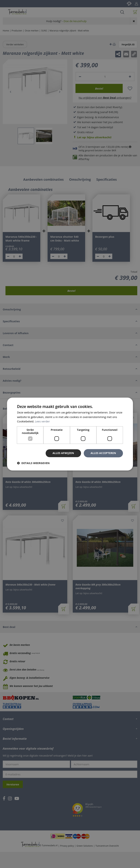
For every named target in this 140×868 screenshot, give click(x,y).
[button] (33, 463)
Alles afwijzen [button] (63, 453)
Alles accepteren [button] (103, 453)
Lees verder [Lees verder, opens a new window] (42, 421)
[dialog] (70, 434)
